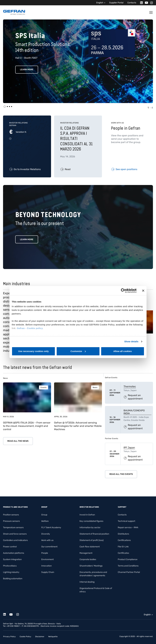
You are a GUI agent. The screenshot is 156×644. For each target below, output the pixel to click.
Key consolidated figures (91, 521)
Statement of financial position (94, 534)
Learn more (27, 239)
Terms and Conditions (128, 566)
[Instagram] (151, 3)
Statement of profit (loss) (92, 540)
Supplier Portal (116, 3)
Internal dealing (87, 582)
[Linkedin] (141, 3)
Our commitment (49, 547)
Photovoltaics (10, 566)
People (45, 553)
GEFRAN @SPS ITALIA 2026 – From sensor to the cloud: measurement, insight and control (27, 426)
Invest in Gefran (87, 515)
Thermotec (130, 386)
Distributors (123, 534)
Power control (10, 547)
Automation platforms (14, 553)
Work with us (47, 540)
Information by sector (90, 527)
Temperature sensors (13, 527)
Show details (131, 341)
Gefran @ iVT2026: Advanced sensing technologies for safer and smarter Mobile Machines (78, 426)
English (100, 3)
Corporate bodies (88, 559)
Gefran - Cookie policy (30, 328)
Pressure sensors (11, 521)
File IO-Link (123, 547)
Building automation (13, 579)
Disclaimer (40, 637)
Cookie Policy (25, 637)
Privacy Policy (9, 637)
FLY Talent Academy (51, 527)
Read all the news (18, 441)
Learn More (27, 70)
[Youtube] (146, 3)
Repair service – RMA (128, 527)
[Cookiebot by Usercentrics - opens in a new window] (123, 291)
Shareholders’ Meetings (91, 566)
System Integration (12, 559)
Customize (78, 351)
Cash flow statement (90, 547)
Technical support (126, 521)
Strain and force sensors (15, 534)
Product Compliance (128, 559)
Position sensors (11, 515)
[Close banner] (143, 291)
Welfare (45, 521)
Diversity (46, 534)
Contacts (132, 3)
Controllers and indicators (15, 540)
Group (44, 515)
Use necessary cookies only (33, 351)
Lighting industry (11, 572)
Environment (47, 559)
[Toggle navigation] (151, 12)
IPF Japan (129, 448)
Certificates (123, 553)
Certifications (124, 540)
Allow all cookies (123, 351)
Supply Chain (48, 572)
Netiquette (53, 637)
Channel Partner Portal (129, 572)
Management (86, 553)
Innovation (46, 566)
